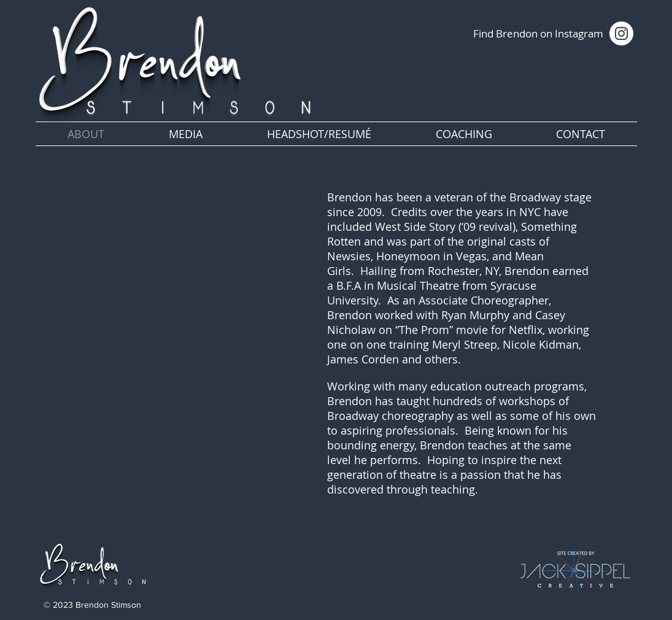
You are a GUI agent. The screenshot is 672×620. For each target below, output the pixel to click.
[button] (186, 134)
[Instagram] (621, 33)
